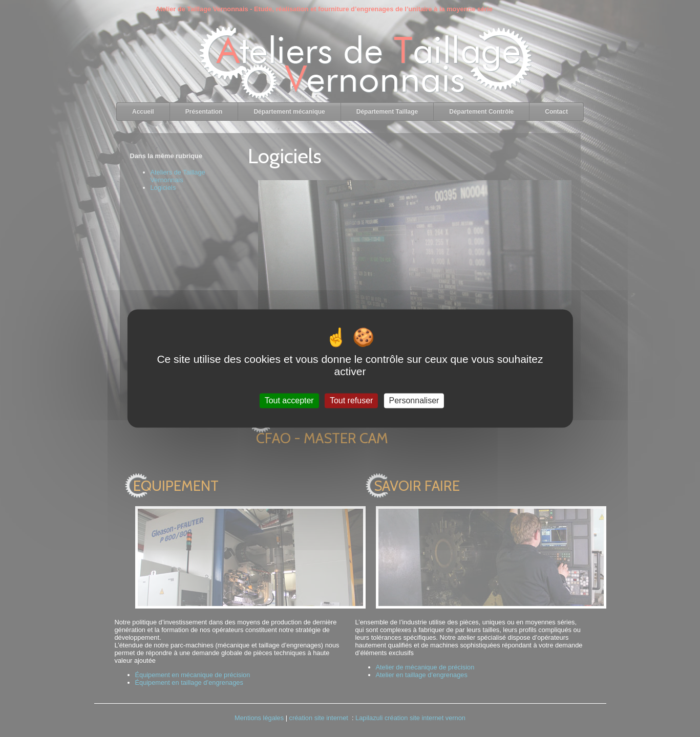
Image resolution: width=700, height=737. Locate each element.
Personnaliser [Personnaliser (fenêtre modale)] (414, 400)
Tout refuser (351, 400)
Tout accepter (289, 400)
